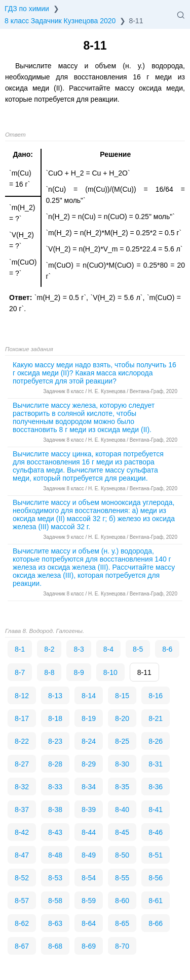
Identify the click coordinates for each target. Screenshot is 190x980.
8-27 (22, 764)
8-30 (122, 764)
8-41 (156, 809)
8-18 (55, 718)
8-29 (89, 764)
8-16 (156, 696)
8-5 (138, 649)
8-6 (167, 649)
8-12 (22, 696)
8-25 (122, 741)
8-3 (79, 649)
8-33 (55, 787)
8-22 (22, 741)
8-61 (156, 901)
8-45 (122, 832)
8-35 (122, 787)
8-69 (89, 946)
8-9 (79, 672)
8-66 (156, 923)
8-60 (122, 901)
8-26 (156, 741)
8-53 (55, 878)
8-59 (89, 901)
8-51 (156, 855)
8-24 (89, 741)
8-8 (49, 672)
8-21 (156, 718)
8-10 (110, 672)
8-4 (108, 649)
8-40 (122, 809)
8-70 (122, 946)
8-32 (22, 787)
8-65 (122, 923)
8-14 (89, 696)
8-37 (22, 809)
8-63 (55, 923)
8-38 (55, 809)
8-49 (89, 855)
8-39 (89, 809)
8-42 (22, 832)
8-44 (89, 832)
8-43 (55, 832)
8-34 (89, 787)
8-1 (20, 649)
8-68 (55, 946)
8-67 (22, 946)
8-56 (156, 878)
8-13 (55, 696)
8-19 (89, 718)
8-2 (49, 649)
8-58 (55, 901)
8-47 (22, 855)
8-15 (122, 696)
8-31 (156, 764)
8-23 (55, 741)
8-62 (22, 923)
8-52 (22, 878)
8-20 (122, 718)
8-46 (156, 832)
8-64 (89, 923)
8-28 (55, 764)
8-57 (22, 901)
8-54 (89, 878)
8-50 (122, 855)
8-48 (55, 855)
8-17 (22, 718)
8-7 (20, 672)
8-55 (122, 878)
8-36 (156, 787)
